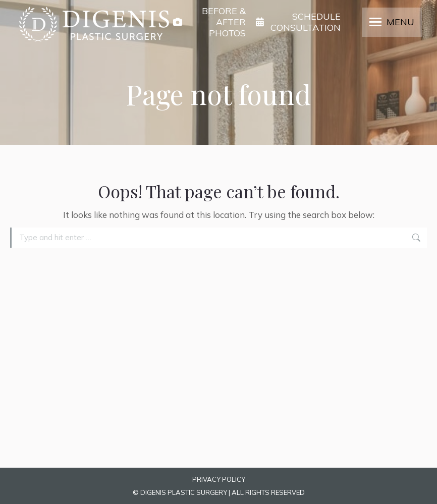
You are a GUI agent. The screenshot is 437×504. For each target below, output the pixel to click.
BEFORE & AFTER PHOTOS (209, 22)
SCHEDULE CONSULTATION (298, 22)
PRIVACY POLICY (219, 479)
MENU (400, 22)
